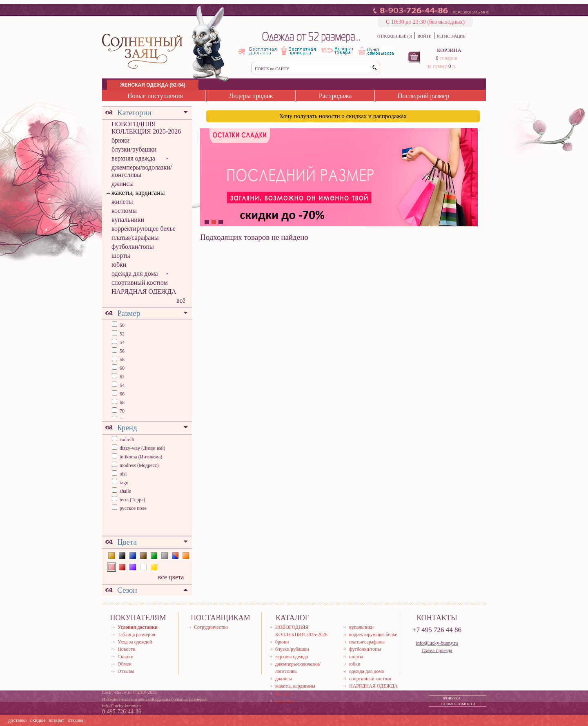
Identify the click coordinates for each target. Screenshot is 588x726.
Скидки (126, 657)
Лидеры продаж (251, 96)
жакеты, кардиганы (138, 193)
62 (121, 377)
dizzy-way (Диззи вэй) (143, 448)
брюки (120, 140)
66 (121, 394)
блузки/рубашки (134, 149)
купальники (128, 220)
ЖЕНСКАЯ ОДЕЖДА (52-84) (153, 85)
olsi (123, 474)
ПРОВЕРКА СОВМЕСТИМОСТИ (458, 701)
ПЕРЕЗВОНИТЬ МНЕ (471, 12)
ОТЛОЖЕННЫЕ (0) (395, 36)
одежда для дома (135, 274)
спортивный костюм (140, 283)
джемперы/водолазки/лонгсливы (142, 171)
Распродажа (335, 96)
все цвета (171, 577)
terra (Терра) (133, 500)
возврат (56, 720)
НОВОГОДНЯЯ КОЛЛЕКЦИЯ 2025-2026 (146, 128)
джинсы (122, 184)
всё (181, 300)
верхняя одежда (133, 158)
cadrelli (127, 440)
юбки (119, 265)
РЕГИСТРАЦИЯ (451, 36)
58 (121, 360)
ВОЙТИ (424, 36)
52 (121, 334)
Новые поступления (155, 96)
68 (121, 402)
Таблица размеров (136, 634)
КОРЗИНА (449, 50)
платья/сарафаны (135, 238)
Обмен (125, 664)
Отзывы (126, 671)
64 (121, 385)
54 (121, 342)
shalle (125, 491)
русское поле (133, 508)
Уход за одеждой (135, 642)
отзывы (76, 720)
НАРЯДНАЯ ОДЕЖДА (144, 292)
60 (121, 368)
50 (121, 325)
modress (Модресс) (139, 465)
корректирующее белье (144, 229)
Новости (127, 649)
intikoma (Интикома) (141, 457)
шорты (121, 256)
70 (121, 411)
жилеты (122, 202)
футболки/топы (133, 247)
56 (121, 351)
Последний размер (423, 96)
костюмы (124, 211)
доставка (17, 720)
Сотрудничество (211, 627)
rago (124, 483)
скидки (38, 720)
